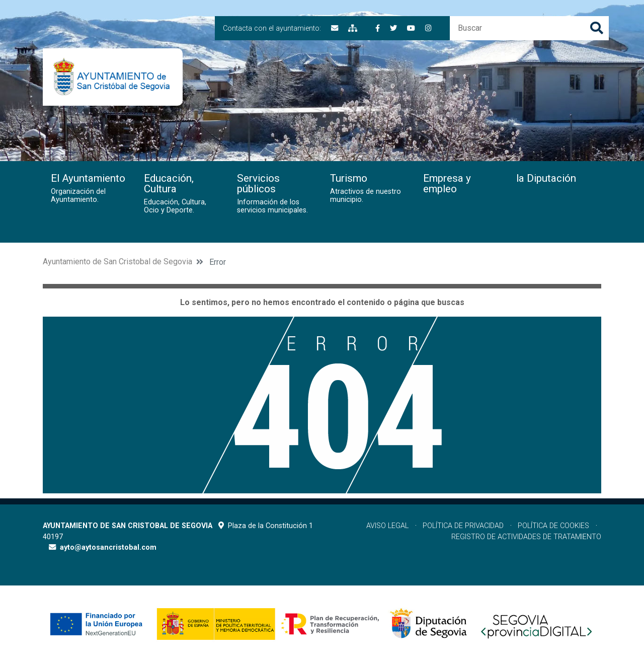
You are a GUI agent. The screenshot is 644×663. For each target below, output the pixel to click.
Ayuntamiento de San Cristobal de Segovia (117, 262)
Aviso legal (387, 526)
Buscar (597, 28)
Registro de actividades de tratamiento (526, 537)
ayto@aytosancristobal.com (108, 547)
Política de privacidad (463, 526)
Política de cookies (553, 526)
